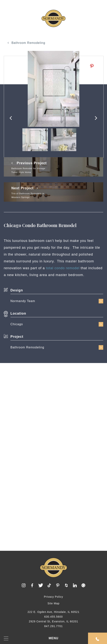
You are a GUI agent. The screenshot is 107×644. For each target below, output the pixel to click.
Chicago (57, 324)
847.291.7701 (53, 626)
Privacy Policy (53, 597)
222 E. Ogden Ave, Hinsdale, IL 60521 (53, 612)
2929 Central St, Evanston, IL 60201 (53, 621)
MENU (31, 638)
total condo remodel (63, 268)
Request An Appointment (98, 639)
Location (18, 313)
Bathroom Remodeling (26, 43)
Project (17, 337)
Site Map (53, 603)
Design (17, 290)
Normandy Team (57, 301)
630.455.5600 (53, 617)
